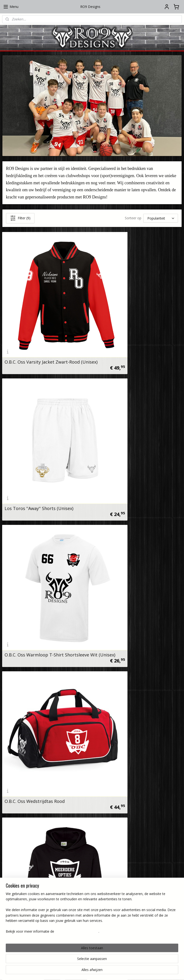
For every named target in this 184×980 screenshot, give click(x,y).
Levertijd (114, 911)
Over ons (52, 890)
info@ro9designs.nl (23, 834)
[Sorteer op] (161, 218)
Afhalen (115, 906)
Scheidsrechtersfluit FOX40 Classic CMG (45, 760)
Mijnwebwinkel (143, 971)
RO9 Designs (18, 807)
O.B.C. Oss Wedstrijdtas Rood (127, 433)
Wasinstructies (109, 890)
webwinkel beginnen (101, 971)
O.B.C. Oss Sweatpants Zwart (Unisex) (43, 651)
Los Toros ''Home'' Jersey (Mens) (130, 542)
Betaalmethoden (107, 922)
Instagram (77, 807)
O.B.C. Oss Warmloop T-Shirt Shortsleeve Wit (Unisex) (34, 431)
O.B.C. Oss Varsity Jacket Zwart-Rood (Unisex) (42, 322)
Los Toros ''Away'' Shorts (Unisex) (131, 324)
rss (83, 971)
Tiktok (74, 828)
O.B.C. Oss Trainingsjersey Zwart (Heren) (130, 649)
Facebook (77, 818)
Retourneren (111, 917)
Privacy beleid (49, 906)
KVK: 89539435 (20, 855)
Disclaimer (51, 911)
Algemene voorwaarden (41, 901)
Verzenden (112, 901)
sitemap (73, 971)
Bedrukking (112, 895)
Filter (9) (20, 218)
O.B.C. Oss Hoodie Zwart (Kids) (36, 542)
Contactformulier (46, 895)
